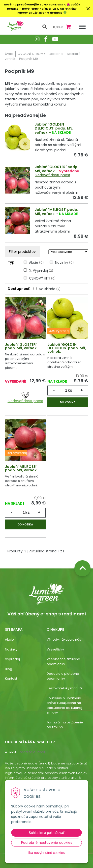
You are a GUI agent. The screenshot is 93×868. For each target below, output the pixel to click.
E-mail (10, 752)
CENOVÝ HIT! (42, 278)
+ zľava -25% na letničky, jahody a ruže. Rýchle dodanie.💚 (47, 11)
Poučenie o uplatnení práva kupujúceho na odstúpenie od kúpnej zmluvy (64, 705)
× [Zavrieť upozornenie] (88, 9)
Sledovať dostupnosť (52, 175)
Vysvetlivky (55, 649)
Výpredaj (12, 659)
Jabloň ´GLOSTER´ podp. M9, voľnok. (57, 169)
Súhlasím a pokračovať (47, 833)
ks (70, 390)
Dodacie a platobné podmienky (63, 676)
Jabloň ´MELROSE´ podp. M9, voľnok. (56, 212)
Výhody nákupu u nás (64, 640)
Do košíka (68, 402)
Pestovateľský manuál (65, 688)
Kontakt (11, 679)
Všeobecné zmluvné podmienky (63, 662)
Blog (9, 669)
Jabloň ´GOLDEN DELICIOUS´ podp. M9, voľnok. (54, 129)
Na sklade (50, 289)
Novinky (64, 262)
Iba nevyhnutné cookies (46, 853)
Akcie (36, 262)
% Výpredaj (41, 270)
